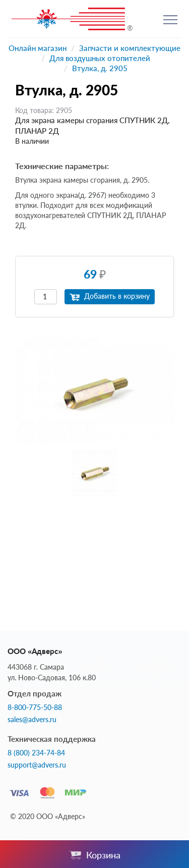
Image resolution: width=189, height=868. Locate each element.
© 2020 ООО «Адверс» (48, 816)
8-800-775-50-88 (35, 708)
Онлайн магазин (38, 48)
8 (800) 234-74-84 (36, 753)
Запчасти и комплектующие (130, 48)
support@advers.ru (37, 765)
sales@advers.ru (32, 720)
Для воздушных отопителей (100, 58)
